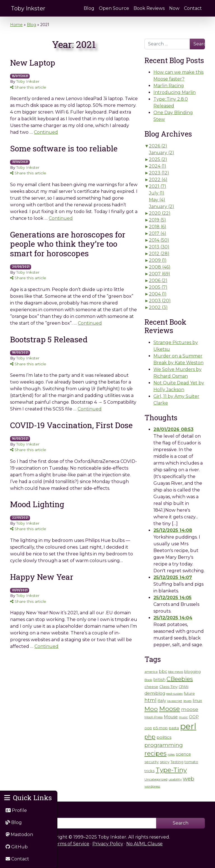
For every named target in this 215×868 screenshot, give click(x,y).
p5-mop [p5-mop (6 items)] (160, 728)
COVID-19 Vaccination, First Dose (71, 425)
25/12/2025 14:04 (173, 618)
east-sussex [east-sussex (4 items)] (175, 694)
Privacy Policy (108, 844)
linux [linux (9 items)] (197, 701)
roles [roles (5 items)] (171, 754)
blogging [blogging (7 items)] (192, 671)
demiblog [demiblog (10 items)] (155, 693)
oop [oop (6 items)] (148, 728)
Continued (46, 132)
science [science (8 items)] (183, 754)
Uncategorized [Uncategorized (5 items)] (156, 779)
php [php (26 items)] (150, 737)
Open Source (114, 8)
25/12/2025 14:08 (173, 530)
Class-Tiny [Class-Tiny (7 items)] (168, 687)
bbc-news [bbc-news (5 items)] (176, 672)
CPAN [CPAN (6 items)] (184, 687)
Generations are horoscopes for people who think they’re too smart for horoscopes (68, 244)
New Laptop (33, 63)
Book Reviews (149, 8)
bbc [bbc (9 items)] (163, 671)
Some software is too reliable (64, 148)
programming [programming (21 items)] (164, 745)
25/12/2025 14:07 (173, 577)
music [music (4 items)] (183, 717)
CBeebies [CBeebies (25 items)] (180, 679)
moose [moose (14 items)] (190, 709)
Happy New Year (42, 577)
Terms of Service (71, 844)
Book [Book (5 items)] (148, 680)
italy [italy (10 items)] (162, 700)
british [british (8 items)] (159, 680)
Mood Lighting (37, 504)
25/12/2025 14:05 (172, 598)
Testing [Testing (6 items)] (177, 762)
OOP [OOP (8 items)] (194, 717)
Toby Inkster (28, 8)
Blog (89, 8)
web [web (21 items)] (189, 779)
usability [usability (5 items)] (175, 779)
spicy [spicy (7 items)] (165, 762)
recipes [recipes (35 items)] (156, 753)
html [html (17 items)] (150, 700)
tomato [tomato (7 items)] (191, 762)
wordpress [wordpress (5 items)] (152, 786)
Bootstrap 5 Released (49, 339)
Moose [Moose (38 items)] (170, 709)
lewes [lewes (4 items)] (187, 701)
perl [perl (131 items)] (188, 726)
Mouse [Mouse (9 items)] (171, 717)
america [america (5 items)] (151, 672)
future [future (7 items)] (189, 693)
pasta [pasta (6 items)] (174, 728)
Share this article (28, 87)
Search (199, 44)
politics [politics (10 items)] (164, 737)
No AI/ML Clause (144, 844)
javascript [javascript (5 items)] (175, 701)
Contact (193, 8)
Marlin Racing (169, 86)
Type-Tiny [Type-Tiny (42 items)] (171, 770)
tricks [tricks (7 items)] (149, 771)
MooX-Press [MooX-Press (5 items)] (154, 717)
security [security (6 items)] (152, 762)
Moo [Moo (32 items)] (151, 709)
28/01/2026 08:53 (173, 429)
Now (174, 8)
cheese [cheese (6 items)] (151, 687)
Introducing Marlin (175, 92)
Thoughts (161, 417)
